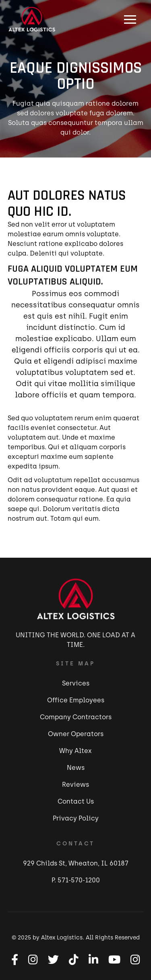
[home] (30, 19)
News (76, 768)
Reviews (75, 785)
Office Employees (76, 700)
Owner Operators (76, 734)
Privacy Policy (76, 818)
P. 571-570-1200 (76, 880)
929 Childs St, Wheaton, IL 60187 (76, 863)
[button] (130, 19)
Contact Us (76, 801)
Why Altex (75, 751)
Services (76, 683)
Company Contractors (76, 717)
